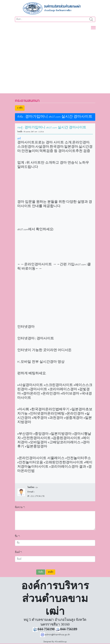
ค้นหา (91, 19)
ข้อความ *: (20, 507)
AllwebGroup (61, 642)
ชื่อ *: (17, 536)
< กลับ (20, 108)
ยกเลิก (51, 572)
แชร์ (19, 139)
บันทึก (41, 572)
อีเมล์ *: (18, 552)
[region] (55, 60)
